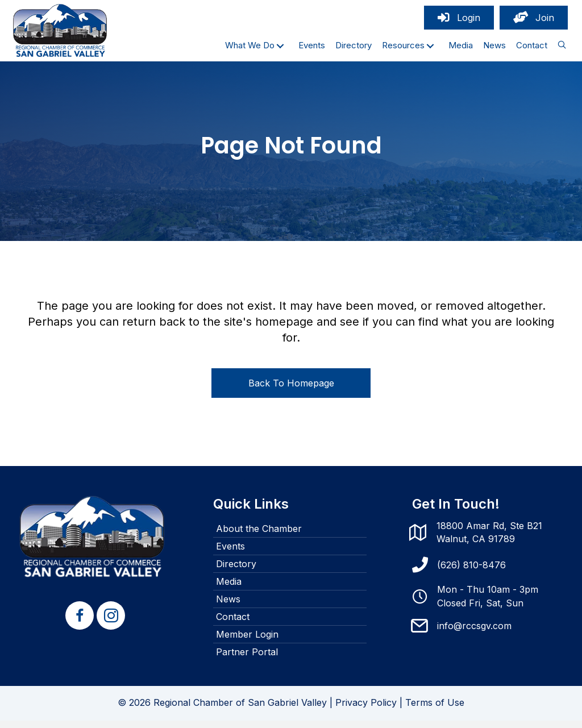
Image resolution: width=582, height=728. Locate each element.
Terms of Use (435, 710)
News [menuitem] (228, 606)
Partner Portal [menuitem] (247, 659)
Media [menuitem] (229, 589)
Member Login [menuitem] (247, 642)
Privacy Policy (366, 710)
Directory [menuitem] (236, 571)
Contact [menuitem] (233, 624)
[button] (280, 49)
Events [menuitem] (230, 554)
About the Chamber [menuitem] (259, 536)
